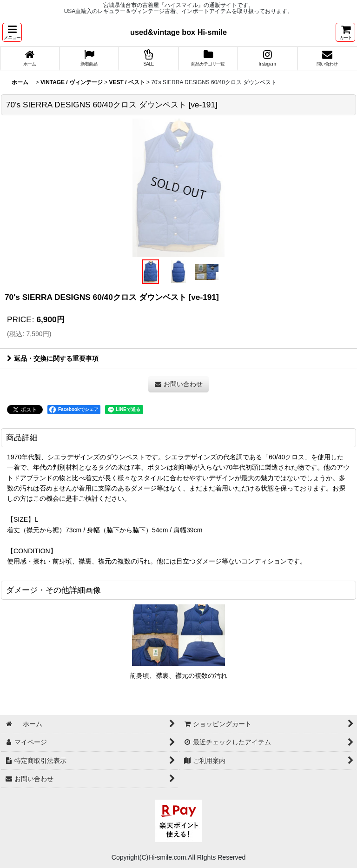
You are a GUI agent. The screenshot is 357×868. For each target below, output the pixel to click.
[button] (12, 32)
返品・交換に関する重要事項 (53, 358)
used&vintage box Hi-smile (178, 32)
